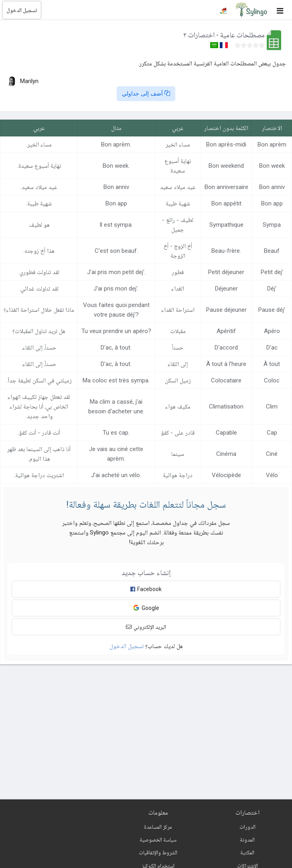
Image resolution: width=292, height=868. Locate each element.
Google (146, 608)
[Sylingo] (251, 10)
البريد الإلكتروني (146, 627)
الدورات (247, 827)
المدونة (247, 840)
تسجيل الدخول (22, 10)
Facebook (146, 589)
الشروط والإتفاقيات (158, 852)
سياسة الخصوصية (158, 840)
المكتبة (247, 852)
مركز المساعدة (158, 827)
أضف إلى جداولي (146, 94)
